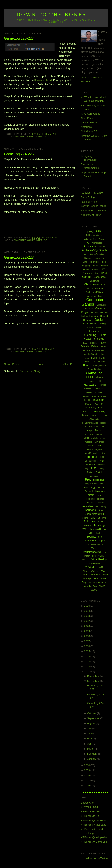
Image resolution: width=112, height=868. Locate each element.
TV (105, 552)
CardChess (100, 277)
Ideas (104, 396)
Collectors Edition (94, 292)
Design (100, 320)
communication (94, 296)
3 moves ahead (43, 80)
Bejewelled (99, 258)
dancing (94, 312)
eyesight (93, 343)
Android (102, 247)
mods (103, 438)
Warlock (94, 571)
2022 (87, 621)
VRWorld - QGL (90, 807)
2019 (87, 631)
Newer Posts (11, 364)
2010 (87, 765)
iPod (96, 404)
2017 (87, 641)
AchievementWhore (94, 235)
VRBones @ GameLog (94, 842)
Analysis (90, 246)
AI (88, 243)
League (95, 415)
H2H (99, 381)
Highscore (99, 389)
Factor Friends (89, 122)
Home (41, 364)
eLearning (90, 335)
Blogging (86, 266)
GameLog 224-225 (19, 154)
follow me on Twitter (97, 858)
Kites (86, 412)
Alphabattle (97, 243)
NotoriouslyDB (89, 131)
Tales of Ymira (89, 202)
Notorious (86, 127)
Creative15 (88, 309)
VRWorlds (91, 567)
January (92, 759)
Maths (98, 430)
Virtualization (94, 563)
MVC (99, 445)
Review (100, 503)
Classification (99, 288)
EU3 (85, 343)
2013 (87, 661)
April (90, 744)
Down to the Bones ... (56, 15)
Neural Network (91, 453)
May (90, 739)
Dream (93, 324)
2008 (87, 775)
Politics (90, 472)
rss (97, 506)
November (93, 681)
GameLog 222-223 (19, 257)
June (90, 734)
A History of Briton (91, 215)
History (86, 396)
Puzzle (101, 487)
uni (94, 556)
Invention (99, 400)
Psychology (90, 487)
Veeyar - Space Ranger (94, 206)
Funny (87, 365)
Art (86, 254)
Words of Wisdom (97, 582)
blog (104, 262)
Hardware (90, 385)
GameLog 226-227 (19, 38)
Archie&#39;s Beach (94, 250)
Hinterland (100, 393)
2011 (87, 672)
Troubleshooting (92, 552)
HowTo (95, 396)
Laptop (85, 415)
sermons (90, 510)
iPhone (88, 404)
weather (95, 575)
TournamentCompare (94, 541)
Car (97, 273)
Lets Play (88, 427)
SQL (93, 518)
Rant (99, 495)
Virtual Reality (98, 559)
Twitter (87, 556)
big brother (94, 262)
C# (103, 269)
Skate (101, 510)
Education (94, 331)
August (91, 723)
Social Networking (94, 514)
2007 (87, 780)
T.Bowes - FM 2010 (92, 193)
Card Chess (88, 118)
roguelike (88, 506)
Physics (101, 465)
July (90, 728)
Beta (85, 262)
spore (85, 518)
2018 (87, 636)
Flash (86, 358)
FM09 (102, 358)
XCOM (94, 590)
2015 (87, 651)
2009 (87, 770)
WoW (102, 586)
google (91, 381)
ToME (98, 533)
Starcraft (101, 522)
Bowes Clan (88, 803)
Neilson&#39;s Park (95, 449)
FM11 (86, 362)
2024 (87, 611)
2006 (87, 786)
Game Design (94, 369)
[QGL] (90, 231)
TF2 (85, 529)
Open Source (91, 461)
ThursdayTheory (98, 529)
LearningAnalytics (90, 423)
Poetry (101, 468)
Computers (102, 305)
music (90, 445)
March (91, 749)
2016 (87, 646)
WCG (85, 575)
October (92, 713)
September (94, 718)
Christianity (91, 284)
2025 (87, 606)
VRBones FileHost (91, 811)
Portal (99, 472)
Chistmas (94, 281)
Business (95, 269)
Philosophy (90, 465)
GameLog (42, 137)
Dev (86, 324)
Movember (99, 442)
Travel (94, 548)
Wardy (86, 571)
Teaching (99, 525)
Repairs (100, 499)
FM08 (94, 358)
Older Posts (70, 364)
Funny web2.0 (100, 366)
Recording (90, 499)
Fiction (104, 347)
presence (94, 476)
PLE (93, 468)
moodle (88, 442)
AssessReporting (97, 254)
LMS (103, 427)
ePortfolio (99, 339)
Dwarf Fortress (94, 328)
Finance (86, 350)
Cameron (88, 273)
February (93, 754)
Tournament (94, 536)
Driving (102, 324)
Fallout (95, 346)
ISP (102, 404)
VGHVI (102, 556)
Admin (102, 239)
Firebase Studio (99, 350)
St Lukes (89, 521)
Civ (103, 285)
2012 (87, 667)
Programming (94, 480)
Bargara (88, 258)
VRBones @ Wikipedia (94, 837)
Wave (103, 571)
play (86, 468)
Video (85, 560)
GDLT (90, 377)
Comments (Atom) (30, 371)
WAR (101, 567)
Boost (96, 266)
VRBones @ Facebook (94, 820)
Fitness (103, 354)
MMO (86, 438)
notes (102, 453)
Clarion (87, 289)
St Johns (102, 518)
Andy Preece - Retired (93, 210)
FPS (94, 362)
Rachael (89, 491)
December (93, 676)
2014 (87, 656)
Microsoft (89, 434)
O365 (102, 457)
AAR (99, 231)
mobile (95, 438)
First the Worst (90, 354)
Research (89, 503)
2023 (87, 616)
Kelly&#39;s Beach (94, 408)
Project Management (94, 484)
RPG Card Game (91, 114)
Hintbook (88, 393)
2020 (87, 626)
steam (87, 525)
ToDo (90, 533)
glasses (99, 377)
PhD (101, 461)
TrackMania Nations (95, 544)
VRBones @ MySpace (94, 825)
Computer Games (24, 137)
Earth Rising (88, 197)
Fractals (102, 362)
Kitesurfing (98, 411)
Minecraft (100, 434)
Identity (87, 400)
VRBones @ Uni (90, 816)
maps (90, 430)
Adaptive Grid (90, 239)
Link (96, 427)
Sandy (103, 506)
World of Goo (90, 586)
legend (103, 423)
